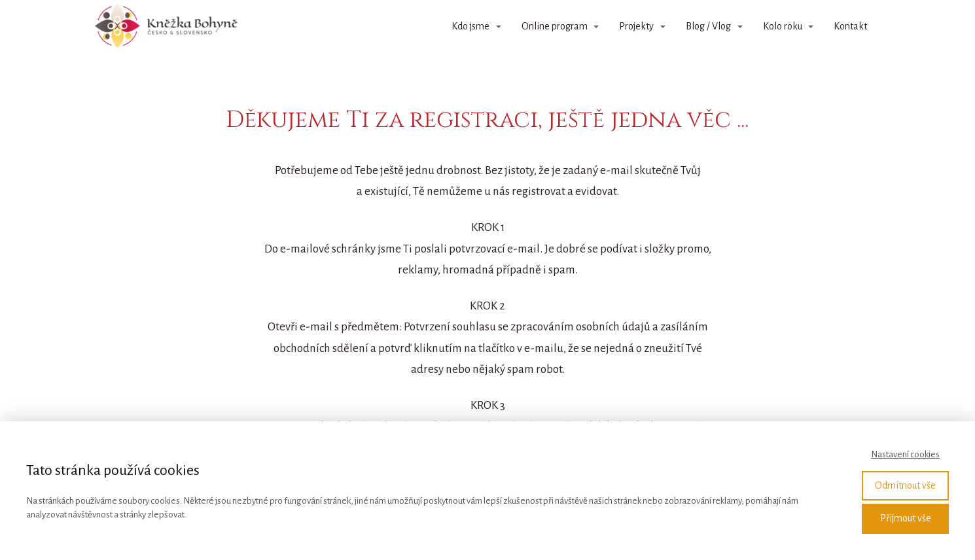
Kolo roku (783, 26)
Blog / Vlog (708, 26)
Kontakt (850, 26)
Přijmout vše (906, 518)
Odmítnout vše (905, 485)
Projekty (636, 26)
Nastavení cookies (905, 454)
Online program (555, 26)
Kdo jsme (470, 26)
